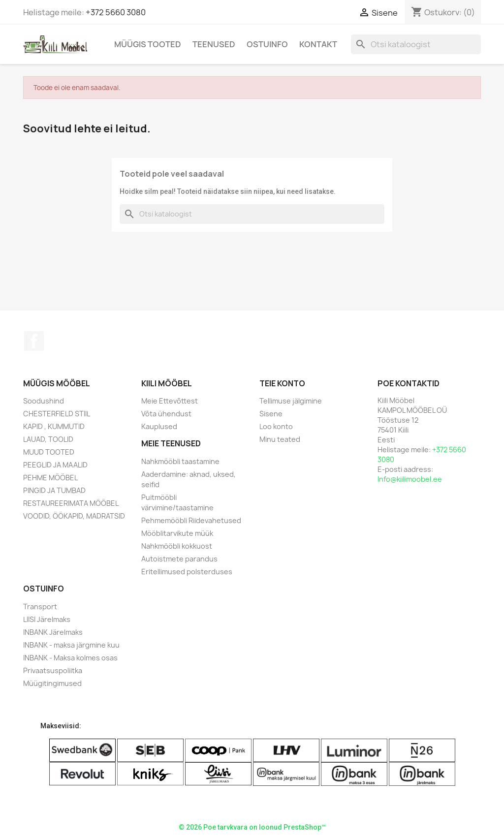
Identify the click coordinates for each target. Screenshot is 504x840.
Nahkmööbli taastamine (180, 461)
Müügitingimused (52, 683)
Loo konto (276, 426)
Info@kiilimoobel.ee (410, 479)
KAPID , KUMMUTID (54, 426)
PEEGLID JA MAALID (55, 465)
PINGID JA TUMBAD (54, 490)
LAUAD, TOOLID (48, 439)
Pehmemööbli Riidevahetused (191, 520)
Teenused (214, 44)
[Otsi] (416, 44)
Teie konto (282, 383)
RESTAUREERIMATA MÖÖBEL (71, 503)
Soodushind (44, 401)
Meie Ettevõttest (170, 401)
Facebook (34, 341)
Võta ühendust (166, 414)
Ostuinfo (267, 44)
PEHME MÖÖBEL (50, 478)
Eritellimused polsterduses (187, 572)
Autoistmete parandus (179, 559)
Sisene (271, 414)
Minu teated (280, 439)
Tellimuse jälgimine (291, 401)
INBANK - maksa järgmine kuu (71, 645)
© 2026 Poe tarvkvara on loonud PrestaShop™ (252, 827)
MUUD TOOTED (49, 452)
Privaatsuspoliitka (53, 670)
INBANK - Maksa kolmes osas (70, 658)
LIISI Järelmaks (47, 619)
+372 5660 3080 (116, 12)
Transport (40, 607)
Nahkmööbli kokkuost (177, 546)
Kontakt (318, 44)
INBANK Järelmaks (53, 632)
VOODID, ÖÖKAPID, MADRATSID (74, 516)
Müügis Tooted (148, 44)
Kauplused (159, 426)
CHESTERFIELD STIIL (57, 414)
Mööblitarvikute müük (177, 533)
